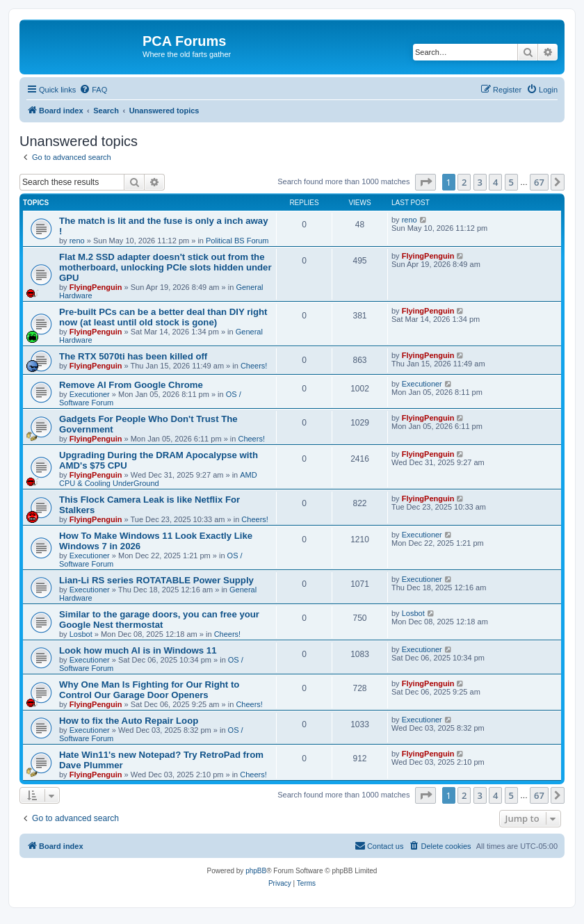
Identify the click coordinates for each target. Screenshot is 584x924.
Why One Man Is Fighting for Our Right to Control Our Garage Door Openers (149, 690)
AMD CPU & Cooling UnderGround (158, 479)
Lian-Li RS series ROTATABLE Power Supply (156, 580)
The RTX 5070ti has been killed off (133, 356)
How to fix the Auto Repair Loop (129, 721)
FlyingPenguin (96, 287)
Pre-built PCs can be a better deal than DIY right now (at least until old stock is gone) (163, 317)
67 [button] (539, 182)
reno (77, 241)
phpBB (256, 871)
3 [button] (480, 182)
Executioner (90, 394)
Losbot (81, 634)
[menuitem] (93, 90)
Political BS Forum (237, 241)
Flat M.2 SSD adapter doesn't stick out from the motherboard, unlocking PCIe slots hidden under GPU (165, 267)
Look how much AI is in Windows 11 (138, 650)
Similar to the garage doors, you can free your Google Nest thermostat (159, 619)
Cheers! (254, 366)
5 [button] (511, 182)
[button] (425, 182)
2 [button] (464, 182)
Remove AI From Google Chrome (131, 385)
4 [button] (495, 182)
